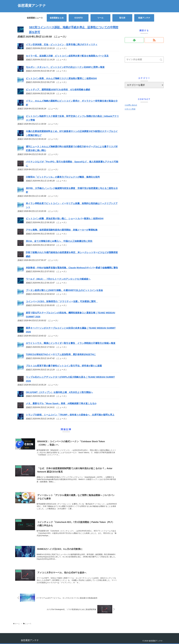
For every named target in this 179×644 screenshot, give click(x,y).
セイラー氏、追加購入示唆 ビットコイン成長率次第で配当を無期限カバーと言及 (67, 56)
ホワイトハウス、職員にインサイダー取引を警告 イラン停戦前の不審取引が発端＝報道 (71, 343)
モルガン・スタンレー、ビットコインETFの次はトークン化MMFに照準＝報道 (65, 67)
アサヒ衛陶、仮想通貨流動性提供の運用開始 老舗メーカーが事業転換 (62, 230)
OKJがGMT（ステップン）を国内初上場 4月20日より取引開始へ (59, 392)
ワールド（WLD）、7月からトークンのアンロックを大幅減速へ (58, 279)
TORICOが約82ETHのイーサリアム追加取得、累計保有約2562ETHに (61, 354)
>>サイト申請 (130, 109)
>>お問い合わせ (131, 105)
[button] (161, 60)
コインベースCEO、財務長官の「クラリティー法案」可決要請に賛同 (62, 301)
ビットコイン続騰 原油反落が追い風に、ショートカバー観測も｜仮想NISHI (65, 219)
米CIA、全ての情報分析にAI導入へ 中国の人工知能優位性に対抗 (59, 241)
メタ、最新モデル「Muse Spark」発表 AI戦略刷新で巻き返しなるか (61, 403)
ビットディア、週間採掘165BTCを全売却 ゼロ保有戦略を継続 (58, 90)
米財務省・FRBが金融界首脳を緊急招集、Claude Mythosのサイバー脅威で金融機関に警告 (72, 268)
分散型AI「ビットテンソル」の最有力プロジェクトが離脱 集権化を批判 (63, 177)
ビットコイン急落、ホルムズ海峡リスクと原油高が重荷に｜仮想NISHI (61, 78)
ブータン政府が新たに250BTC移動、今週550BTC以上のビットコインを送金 (64, 290)
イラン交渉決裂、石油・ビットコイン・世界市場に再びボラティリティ (62, 45)
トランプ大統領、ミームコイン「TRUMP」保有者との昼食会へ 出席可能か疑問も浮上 (70, 415)
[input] (144, 60)
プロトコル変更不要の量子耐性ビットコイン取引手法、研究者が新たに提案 (64, 366)
